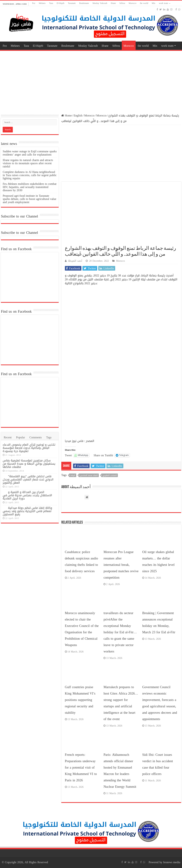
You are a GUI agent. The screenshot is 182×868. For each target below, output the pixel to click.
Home (67, 115)
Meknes (42, 3)
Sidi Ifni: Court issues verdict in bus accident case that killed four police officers (158, 764)
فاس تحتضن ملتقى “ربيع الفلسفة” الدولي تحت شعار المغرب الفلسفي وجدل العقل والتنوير (28, 479)
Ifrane (113, 3)
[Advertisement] (91, 80)
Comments (35, 437)
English (78, 115)
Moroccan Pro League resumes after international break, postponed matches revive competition (121, 565)
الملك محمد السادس (89, 475)
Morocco (133, 3)
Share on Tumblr (103, 455)
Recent (8, 437)
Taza (51, 3)
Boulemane (84, 3)
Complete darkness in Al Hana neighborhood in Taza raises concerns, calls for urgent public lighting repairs (30, 175)
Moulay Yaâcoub (100, 3)
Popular (21, 437)
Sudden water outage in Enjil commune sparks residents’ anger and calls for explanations (30, 153)
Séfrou (122, 3)
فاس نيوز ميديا (74, 441)
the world (144, 3)
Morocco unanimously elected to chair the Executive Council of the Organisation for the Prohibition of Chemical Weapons (82, 629)
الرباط (73, 475)
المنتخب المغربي (110, 475)
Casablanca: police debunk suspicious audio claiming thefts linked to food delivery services (81, 562)
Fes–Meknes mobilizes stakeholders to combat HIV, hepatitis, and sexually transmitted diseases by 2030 (30, 187)
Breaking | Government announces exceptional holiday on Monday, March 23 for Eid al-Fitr (159, 623)
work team (164, 3)
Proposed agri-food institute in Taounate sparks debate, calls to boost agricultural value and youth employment (29, 199)
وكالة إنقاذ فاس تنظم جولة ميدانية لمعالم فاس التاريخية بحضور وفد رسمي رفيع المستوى (27, 511)
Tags (49, 437)
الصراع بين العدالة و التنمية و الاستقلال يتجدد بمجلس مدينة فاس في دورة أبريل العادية (27, 495)
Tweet (68, 455)
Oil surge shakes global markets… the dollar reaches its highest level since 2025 (158, 562)
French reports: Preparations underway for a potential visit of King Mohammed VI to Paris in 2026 (81, 768)
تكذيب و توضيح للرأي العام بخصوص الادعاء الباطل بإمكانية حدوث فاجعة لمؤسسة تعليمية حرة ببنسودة (29, 448)
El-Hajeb (61, 3)
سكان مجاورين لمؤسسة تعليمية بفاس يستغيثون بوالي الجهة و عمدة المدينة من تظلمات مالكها (29, 464)
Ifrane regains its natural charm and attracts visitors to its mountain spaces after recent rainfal (28, 163)
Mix (154, 3)
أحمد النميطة (75, 261)
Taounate (72, 3)
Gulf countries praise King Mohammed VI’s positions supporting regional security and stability (80, 700)
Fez (34, 3)
